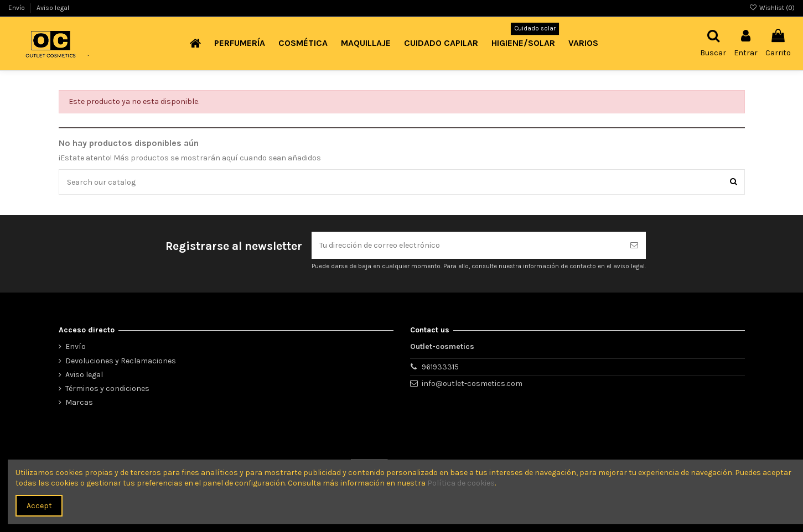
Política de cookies (461, 483)
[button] (240, 43)
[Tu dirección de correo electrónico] (467, 245)
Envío (17, 8)
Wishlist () (772, 8)
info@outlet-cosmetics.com (472, 384)
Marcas (79, 402)
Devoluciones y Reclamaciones (121, 361)
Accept (39, 506)
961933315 (440, 367)
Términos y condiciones (107, 388)
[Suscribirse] (634, 245)
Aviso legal (53, 8)
